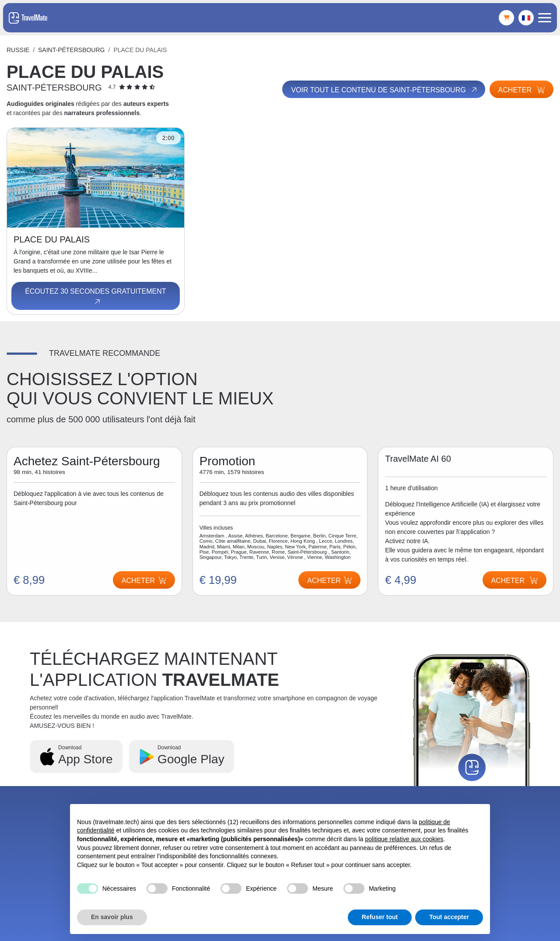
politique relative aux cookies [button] (404, 839)
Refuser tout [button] (380, 917)
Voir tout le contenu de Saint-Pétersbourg (384, 90)
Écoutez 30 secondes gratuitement (95, 297)
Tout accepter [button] (449, 917)
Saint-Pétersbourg (71, 50)
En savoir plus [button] (112, 917)
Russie (18, 50)
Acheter (521, 90)
